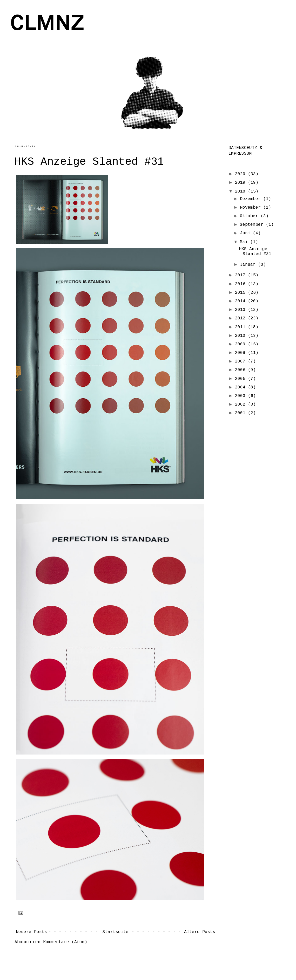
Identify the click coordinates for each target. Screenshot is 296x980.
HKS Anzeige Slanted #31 (89, 162)
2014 (241, 301)
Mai (245, 242)
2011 (241, 327)
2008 (241, 353)
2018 (241, 191)
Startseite (116, 932)
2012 (241, 318)
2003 (241, 396)
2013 (241, 310)
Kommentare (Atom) (65, 942)
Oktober (250, 216)
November (252, 208)
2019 (241, 183)
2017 (241, 275)
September (253, 225)
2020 (241, 174)
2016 (241, 284)
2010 (241, 336)
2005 (241, 379)
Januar (249, 265)
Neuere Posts (31, 932)
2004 (241, 387)
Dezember (252, 199)
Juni (246, 233)
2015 (241, 293)
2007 (241, 361)
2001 (241, 413)
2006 (241, 370)
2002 (241, 405)
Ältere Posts (200, 932)
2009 (241, 344)
